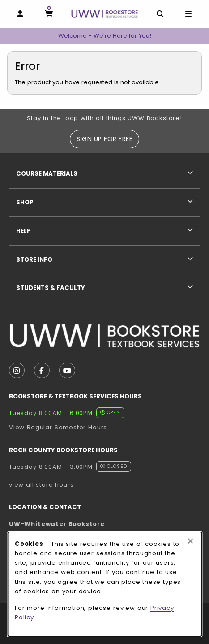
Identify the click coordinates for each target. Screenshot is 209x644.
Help (23, 231)
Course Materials (47, 174)
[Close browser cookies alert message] (190, 541)
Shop (25, 202)
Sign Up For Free (104, 139)
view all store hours (41, 485)
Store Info (34, 260)
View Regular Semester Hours (58, 427)
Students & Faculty (51, 288)
